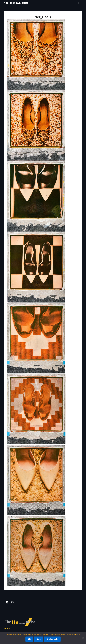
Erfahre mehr (52, 639)
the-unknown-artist (16, 3)
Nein (39, 639)
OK (29, 639)
